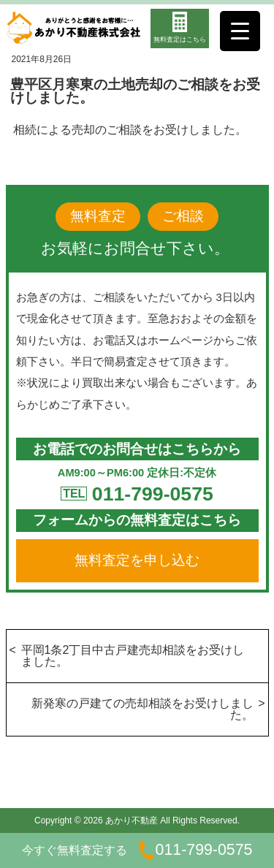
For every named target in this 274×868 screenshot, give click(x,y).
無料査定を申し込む (137, 560)
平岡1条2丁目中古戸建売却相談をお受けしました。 (133, 656)
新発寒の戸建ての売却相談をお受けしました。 (142, 709)
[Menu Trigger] (240, 31)
